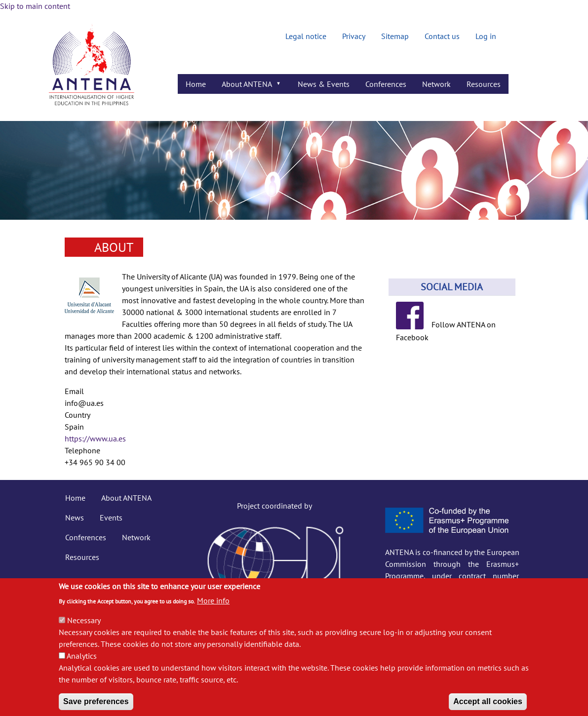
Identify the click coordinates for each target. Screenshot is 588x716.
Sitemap (395, 36)
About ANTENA (126, 498)
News (75, 517)
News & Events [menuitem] (324, 84)
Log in (486, 36)
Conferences (86, 537)
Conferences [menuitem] (386, 84)
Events (111, 517)
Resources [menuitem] (484, 84)
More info (213, 610)
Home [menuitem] (196, 84)
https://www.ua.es (95, 438)
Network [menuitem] (436, 84)
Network (136, 537)
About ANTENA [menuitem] (248, 86)
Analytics (82, 666)
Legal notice (306, 36)
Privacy (354, 36)
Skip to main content (35, 6)
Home (75, 498)
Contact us (442, 36)
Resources (82, 557)
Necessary (84, 630)
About (114, 247)
